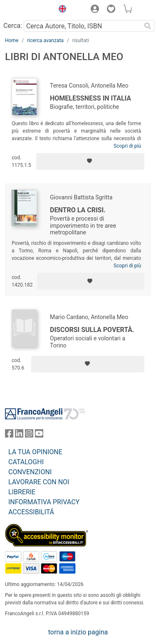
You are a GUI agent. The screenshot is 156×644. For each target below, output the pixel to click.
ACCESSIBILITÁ (31, 512)
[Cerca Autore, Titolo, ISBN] (82, 26)
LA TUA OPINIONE (35, 452)
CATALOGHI (26, 462)
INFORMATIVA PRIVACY (44, 502)
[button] (60, 10)
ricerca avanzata (45, 40)
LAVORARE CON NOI (39, 482)
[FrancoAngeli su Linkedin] (19, 435)
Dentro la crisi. (78, 210)
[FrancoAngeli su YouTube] (39, 435)
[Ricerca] (148, 26)
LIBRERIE (22, 492)
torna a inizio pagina (78, 632)
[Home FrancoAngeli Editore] (27, 10)
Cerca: (13, 26)
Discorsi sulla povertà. (92, 330)
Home (12, 40)
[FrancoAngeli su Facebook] (9, 435)
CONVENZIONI (30, 472)
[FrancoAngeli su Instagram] (29, 435)
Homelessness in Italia (90, 98)
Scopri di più (127, 146)
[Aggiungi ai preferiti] (90, 161)
